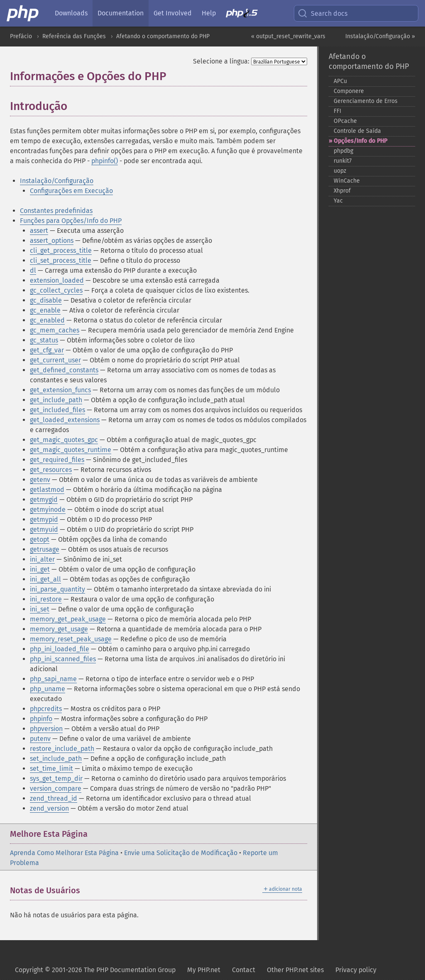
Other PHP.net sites (295, 970)
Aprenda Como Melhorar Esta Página (64, 853)
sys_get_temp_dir (56, 778)
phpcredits (46, 709)
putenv (40, 739)
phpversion (46, 729)
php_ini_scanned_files (63, 659)
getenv (40, 480)
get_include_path (56, 400)
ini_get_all (45, 579)
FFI (337, 111)
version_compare (56, 788)
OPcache (345, 121)
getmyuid (44, 529)
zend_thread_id (54, 798)
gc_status (44, 340)
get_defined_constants (64, 370)
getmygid (44, 500)
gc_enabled (47, 320)
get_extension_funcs (60, 390)
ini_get (40, 569)
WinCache (347, 181)
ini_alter (42, 559)
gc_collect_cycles (56, 290)
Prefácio (21, 36)
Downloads (71, 13)
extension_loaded (57, 280)
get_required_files (57, 460)
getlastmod (47, 490)
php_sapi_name (53, 679)
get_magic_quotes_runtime (71, 450)
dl (33, 270)
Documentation (121, 13)
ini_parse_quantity (57, 589)
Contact (244, 970)
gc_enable (45, 310)
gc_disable (46, 300)
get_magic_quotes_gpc (64, 440)
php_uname (48, 689)
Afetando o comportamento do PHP (163, 36)
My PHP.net (204, 970)
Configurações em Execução (71, 191)
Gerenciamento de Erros (366, 101)
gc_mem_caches (55, 330)
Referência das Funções (74, 36)
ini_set (40, 609)
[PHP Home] (23, 13)
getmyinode (48, 510)
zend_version (49, 808)
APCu (340, 81)
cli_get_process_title (61, 250)
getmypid (44, 519)
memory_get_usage (59, 629)
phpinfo (41, 719)
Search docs (322, 13)
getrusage (45, 549)
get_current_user (55, 360)
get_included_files (57, 410)
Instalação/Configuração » (380, 36)
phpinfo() (105, 161)
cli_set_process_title (61, 260)
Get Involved (173, 13)
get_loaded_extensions (65, 420)
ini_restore (46, 599)
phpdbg (343, 151)
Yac (338, 201)
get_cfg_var (47, 350)
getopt (40, 539)
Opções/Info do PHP (360, 141)
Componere (349, 91)
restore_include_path (62, 749)
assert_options (52, 241)
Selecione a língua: (221, 61)
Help (209, 13)
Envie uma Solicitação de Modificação (181, 853)
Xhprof (342, 191)
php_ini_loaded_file (60, 649)
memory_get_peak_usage (68, 619)
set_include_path (56, 759)
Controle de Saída (357, 131)
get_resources (51, 470)
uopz (340, 171)
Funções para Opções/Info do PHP (71, 221)
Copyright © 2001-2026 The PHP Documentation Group (95, 970)
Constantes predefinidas (56, 211)
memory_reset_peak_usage (71, 639)
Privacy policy (356, 970)
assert (39, 231)
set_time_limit (51, 769)
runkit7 (343, 161)
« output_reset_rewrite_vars (288, 36)
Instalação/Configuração (57, 181)
